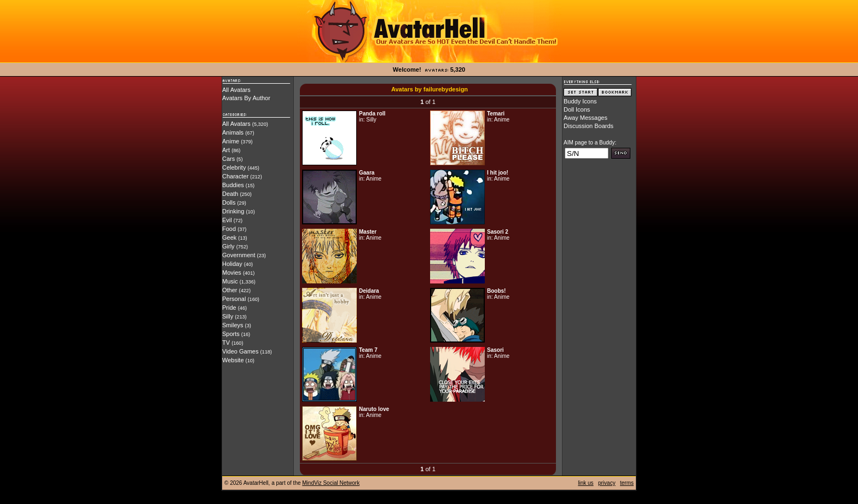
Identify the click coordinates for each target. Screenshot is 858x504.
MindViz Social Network (331, 483)
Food (229, 229)
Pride (229, 308)
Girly (228, 246)
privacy (607, 483)
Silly (228, 316)
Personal (234, 299)
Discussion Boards (589, 126)
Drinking (233, 211)
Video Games (240, 351)
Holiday (232, 264)
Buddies (233, 185)
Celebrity (234, 167)
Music (230, 281)
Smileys (233, 325)
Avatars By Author (246, 98)
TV (226, 343)
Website (233, 360)
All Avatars (236, 90)
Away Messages (585, 118)
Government (239, 255)
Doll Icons (577, 109)
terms (627, 483)
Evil (227, 220)
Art (226, 150)
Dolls (229, 202)
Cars (228, 159)
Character (235, 176)
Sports (231, 334)
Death (230, 194)
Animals (233, 132)
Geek (229, 237)
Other (230, 290)
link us (585, 483)
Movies (232, 273)
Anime (231, 141)
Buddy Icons (580, 101)
